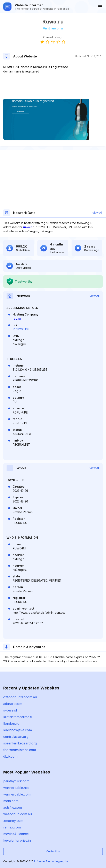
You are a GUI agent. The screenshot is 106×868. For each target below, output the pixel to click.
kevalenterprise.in (17, 840)
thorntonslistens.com (20, 750)
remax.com (12, 827)
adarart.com (13, 704)
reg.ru (17, 318)
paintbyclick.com (16, 781)
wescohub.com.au (18, 814)
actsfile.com (13, 807)
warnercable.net (16, 788)
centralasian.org (16, 737)
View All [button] (97, 213)
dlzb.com (10, 756)
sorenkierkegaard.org (20, 743)
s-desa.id (10, 710)
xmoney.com (13, 821)
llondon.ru (11, 723)
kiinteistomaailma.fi (18, 717)
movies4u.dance (16, 834)
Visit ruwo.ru (53, 28)
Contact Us (53, 851)
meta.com (11, 801)
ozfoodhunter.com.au (20, 697)
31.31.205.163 (21, 329)
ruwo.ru (28, 227)
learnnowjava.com (18, 730)
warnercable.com (17, 794)
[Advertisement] (53, 86)
